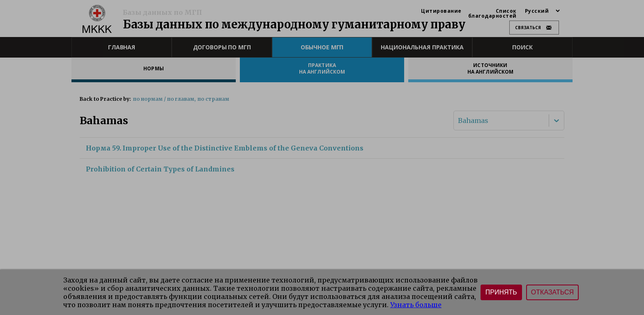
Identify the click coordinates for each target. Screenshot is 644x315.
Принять (501, 292)
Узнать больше (416, 305)
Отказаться (552, 292)
